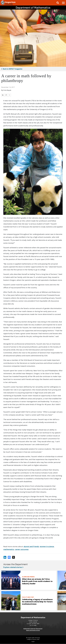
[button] (63, 3)
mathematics (9, 549)
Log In (33, 641)
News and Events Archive (33, 630)
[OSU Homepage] (8, 5)
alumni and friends (31, 547)
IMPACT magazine (13, 69)
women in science (47, 547)
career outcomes (22, 549)
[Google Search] (58, 3)
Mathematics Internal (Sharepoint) (33, 629)
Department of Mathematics (33, 7)
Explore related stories (13, 567)
